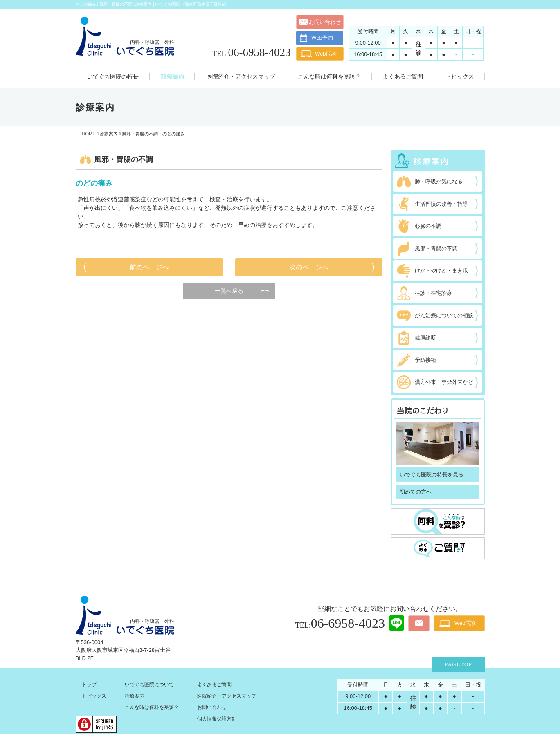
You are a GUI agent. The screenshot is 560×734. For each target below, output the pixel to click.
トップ (89, 685)
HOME (89, 134)
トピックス (94, 696)
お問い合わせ (325, 22)
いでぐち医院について (149, 685)
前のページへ (149, 267)
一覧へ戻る (229, 291)
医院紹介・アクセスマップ (227, 696)
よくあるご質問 (214, 685)
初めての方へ (416, 492)
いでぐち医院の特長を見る (432, 475)
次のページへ (309, 267)
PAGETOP (459, 664)
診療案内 (109, 134)
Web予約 (316, 38)
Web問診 (326, 54)
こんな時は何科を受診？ (152, 707)
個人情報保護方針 (217, 719)
